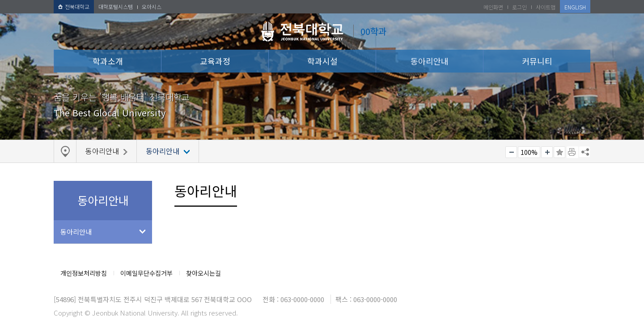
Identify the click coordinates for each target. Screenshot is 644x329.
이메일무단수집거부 (146, 273)
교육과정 (215, 61)
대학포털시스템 (116, 6)
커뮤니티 (537, 61)
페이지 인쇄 (572, 152)
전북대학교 (74, 6)
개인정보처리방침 (84, 273)
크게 (547, 152)
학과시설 (322, 61)
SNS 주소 (585, 152)
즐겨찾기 (559, 152)
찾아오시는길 (203, 273)
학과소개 (108, 61)
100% (529, 152)
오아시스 (152, 6)
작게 (511, 152)
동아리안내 (430, 61)
